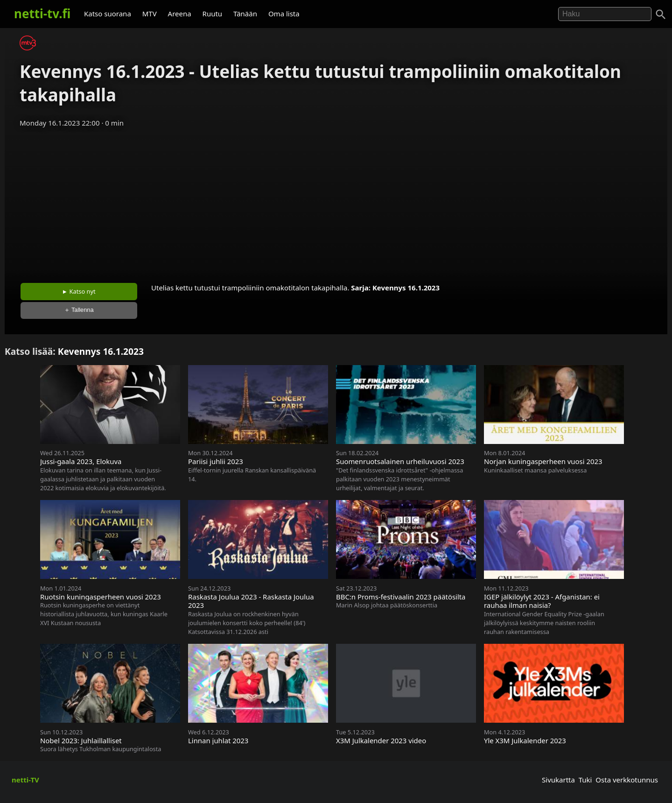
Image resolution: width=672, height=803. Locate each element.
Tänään (245, 14)
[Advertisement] (336, 202)
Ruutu (213, 14)
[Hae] (605, 14)
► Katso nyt (79, 291)
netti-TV (25, 780)
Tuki (585, 780)
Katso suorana (108, 14)
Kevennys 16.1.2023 (406, 288)
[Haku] (661, 14)
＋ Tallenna (79, 310)
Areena (180, 14)
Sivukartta (558, 780)
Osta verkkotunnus (627, 780)
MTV (150, 14)
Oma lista (284, 14)
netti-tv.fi (42, 14)
